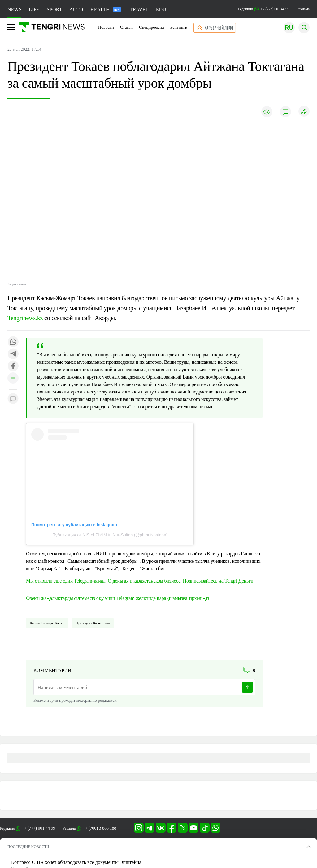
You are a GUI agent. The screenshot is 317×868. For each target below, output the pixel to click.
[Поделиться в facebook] (13, 366)
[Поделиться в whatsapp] (13, 342)
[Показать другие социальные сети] (13, 378)
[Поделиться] (304, 112)
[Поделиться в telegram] (13, 354)
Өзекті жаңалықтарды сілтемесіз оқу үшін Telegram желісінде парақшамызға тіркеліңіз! (118, 598)
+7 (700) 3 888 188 (99, 828)
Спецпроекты (152, 27)
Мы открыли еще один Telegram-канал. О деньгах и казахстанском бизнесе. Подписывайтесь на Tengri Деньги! (140, 581)
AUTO (76, 9)
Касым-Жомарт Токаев (47, 623)
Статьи (126, 27)
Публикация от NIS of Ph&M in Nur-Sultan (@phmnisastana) (110, 535)
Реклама (303, 9)
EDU (161, 9)
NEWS (14, 9)
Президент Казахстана (93, 623)
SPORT (54, 9)
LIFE (34, 9)
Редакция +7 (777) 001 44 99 (264, 9)
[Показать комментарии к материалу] (13, 399)
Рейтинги (179, 27)
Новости (106, 27)
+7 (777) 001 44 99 (38, 828)
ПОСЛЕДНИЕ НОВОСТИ (28, 847)
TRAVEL (139, 9)
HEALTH (106, 9)
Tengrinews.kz (25, 318)
